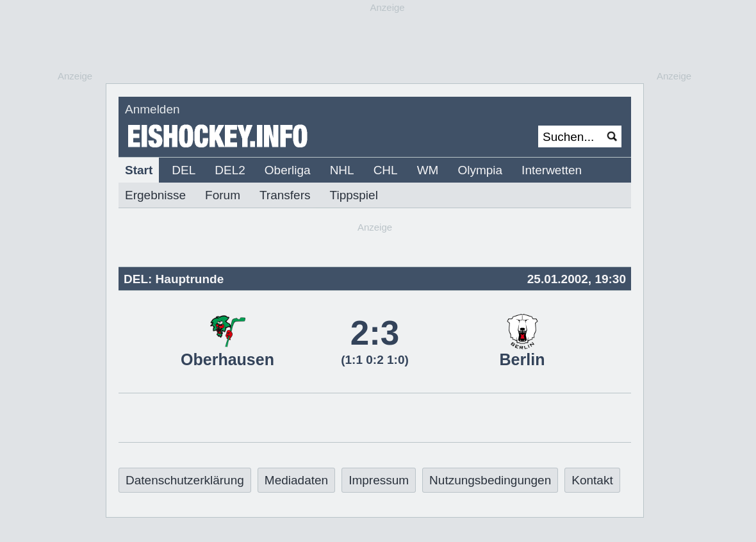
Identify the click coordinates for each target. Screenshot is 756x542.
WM (428, 170)
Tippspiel (354, 195)
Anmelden (152, 109)
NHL (342, 170)
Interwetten (552, 170)
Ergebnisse (155, 195)
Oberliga (288, 170)
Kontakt (592, 480)
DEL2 (230, 170)
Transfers (285, 195)
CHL (386, 170)
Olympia (480, 170)
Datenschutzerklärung (185, 480)
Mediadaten (296, 480)
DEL (184, 170)
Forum (223, 195)
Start (139, 170)
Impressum (379, 480)
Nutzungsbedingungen (490, 480)
